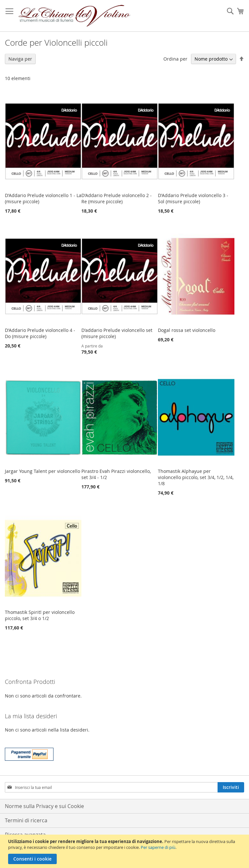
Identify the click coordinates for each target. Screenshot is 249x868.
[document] (125, 851)
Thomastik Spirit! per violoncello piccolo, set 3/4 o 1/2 (40, 615)
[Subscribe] (231, 787)
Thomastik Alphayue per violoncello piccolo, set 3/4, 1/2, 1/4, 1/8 (196, 477)
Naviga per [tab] (20, 59)
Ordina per (175, 59)
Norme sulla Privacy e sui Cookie (44, 806)
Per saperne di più (158, 847)
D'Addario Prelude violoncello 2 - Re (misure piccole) (117, 198)
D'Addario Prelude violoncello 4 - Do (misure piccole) (40, 333)
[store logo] (75, 16)
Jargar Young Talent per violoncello (42, 471)
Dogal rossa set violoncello (187, 330)
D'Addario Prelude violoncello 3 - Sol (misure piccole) (193, 198)
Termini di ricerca (26, 820)
